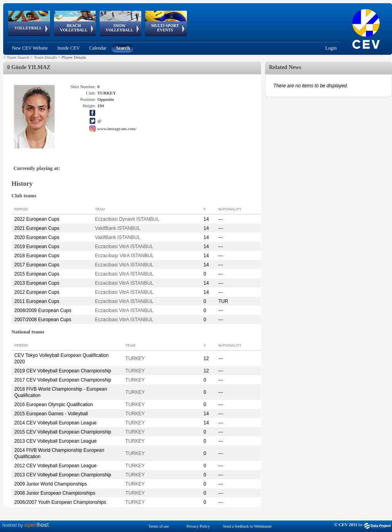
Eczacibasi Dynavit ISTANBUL (127, 219)
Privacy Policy (198, 526)
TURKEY (135, 359)
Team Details (45, 57)
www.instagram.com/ (117, 129)
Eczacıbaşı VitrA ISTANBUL (124, 256)
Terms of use (159, 526)
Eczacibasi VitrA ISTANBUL (124, 247)
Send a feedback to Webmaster (247, 526)
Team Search (18, 57)
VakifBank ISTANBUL (117, 228)
